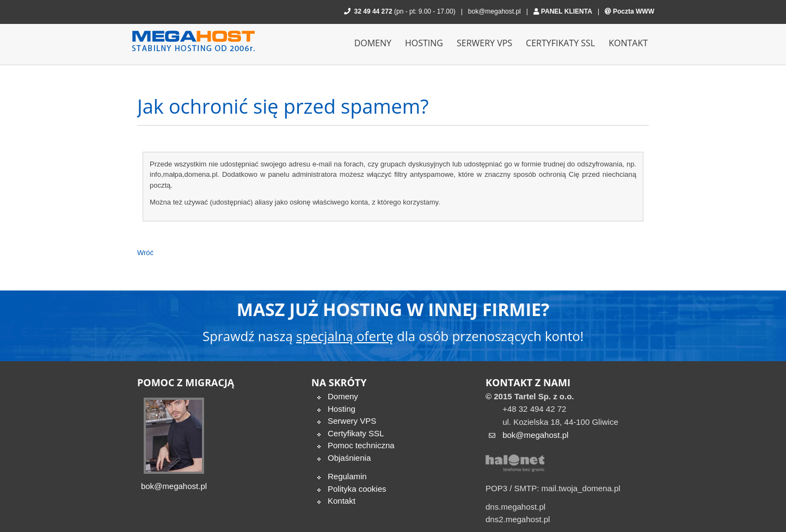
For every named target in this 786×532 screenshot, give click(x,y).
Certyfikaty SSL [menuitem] (560, 43)
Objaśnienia (349, 458)
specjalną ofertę (345, 336)
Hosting (342, 409)
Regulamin (347, 476)
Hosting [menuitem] (424, 43)
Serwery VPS (352, 421)
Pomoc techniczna (361, 445)
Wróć (145, 253)
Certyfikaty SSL (356, 433)
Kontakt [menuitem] (628, 43)
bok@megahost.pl (495, 11)
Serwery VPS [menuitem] (484, 43)
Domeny (343, 396)
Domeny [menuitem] (373, 43)
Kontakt (342, 501)
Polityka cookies (357, 489)
